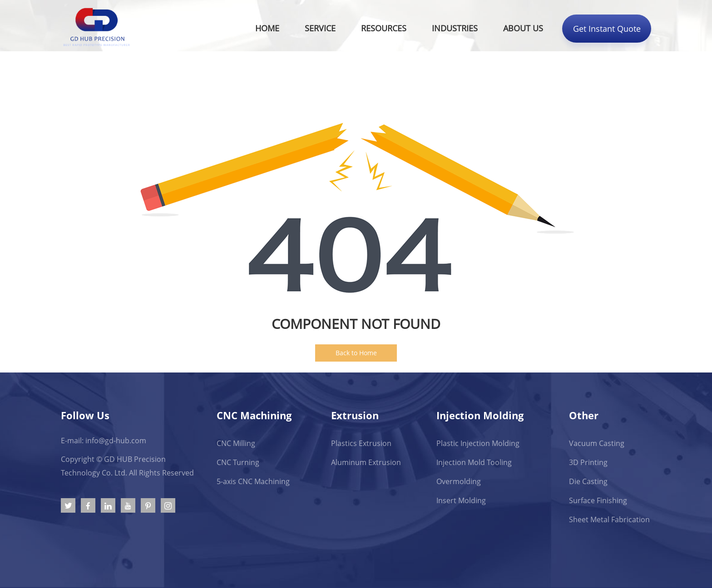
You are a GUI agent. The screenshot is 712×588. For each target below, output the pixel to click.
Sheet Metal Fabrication (609, 519)
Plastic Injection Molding (478, 443)
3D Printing (588, 462)
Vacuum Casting (597, 443)
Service (320, 28)
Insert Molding (461, 500)
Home (267, 28)
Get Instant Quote (607, 29)
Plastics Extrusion (361, 443)
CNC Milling (236, 443)
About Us (523, 28)
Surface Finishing (598, 500)
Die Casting (588, 481)
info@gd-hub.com (116, 441)
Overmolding (459, 481)
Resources (384, 28)
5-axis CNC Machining (253, 481)
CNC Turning (238, 462)
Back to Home (356, 353)
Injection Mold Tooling (474, 462)
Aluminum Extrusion (366, 462)
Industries (455, 28)
